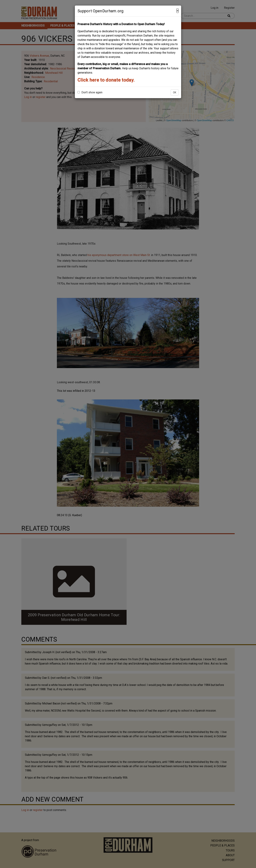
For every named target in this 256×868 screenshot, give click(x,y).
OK (175, 92)
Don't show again (90, 92)
